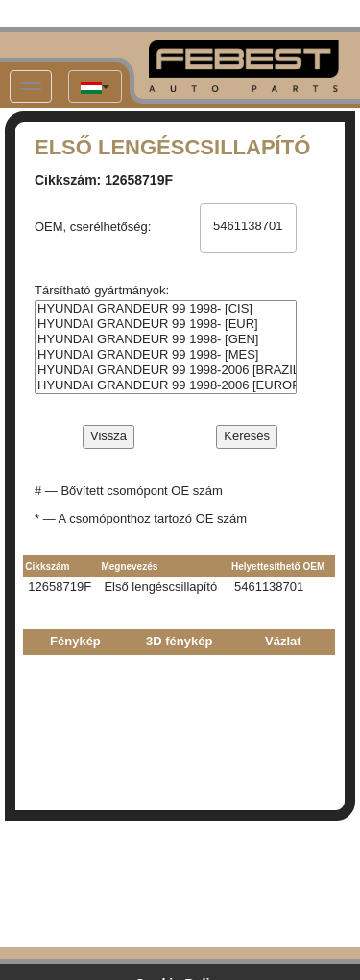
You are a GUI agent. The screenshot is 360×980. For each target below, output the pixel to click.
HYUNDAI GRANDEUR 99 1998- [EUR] (166, 324)
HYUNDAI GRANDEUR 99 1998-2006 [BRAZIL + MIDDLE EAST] (166, 370)
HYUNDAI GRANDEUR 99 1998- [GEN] (166, 339)
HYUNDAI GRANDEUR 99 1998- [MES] (166, 355)
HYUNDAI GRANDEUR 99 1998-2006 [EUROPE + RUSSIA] (166, 385)
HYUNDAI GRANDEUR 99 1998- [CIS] (166, 309)
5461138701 (248, 226)
